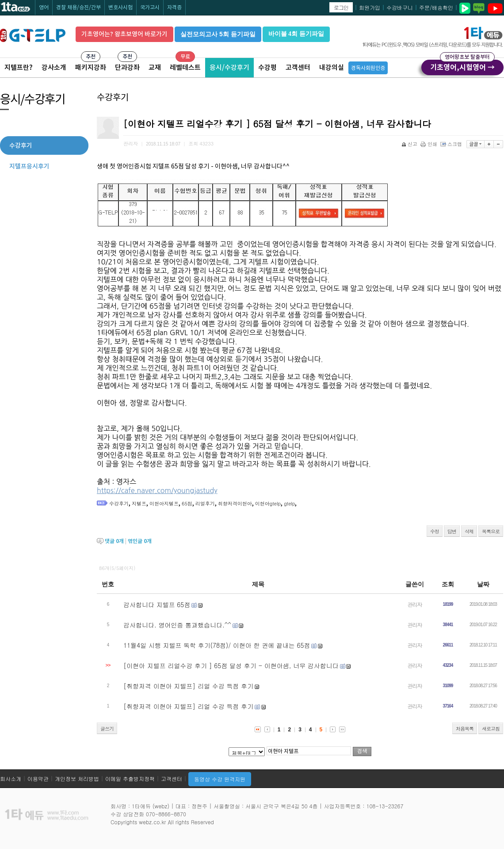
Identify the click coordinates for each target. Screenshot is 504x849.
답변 (452, 531)
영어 (44, 7)
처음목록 (465, 729)
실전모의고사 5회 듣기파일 (218, 34)
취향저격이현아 (235, 503)
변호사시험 (120, 7)
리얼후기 (205, 503)
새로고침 (491, 729)
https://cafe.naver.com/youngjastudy (157, 490)
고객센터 (298, 67)
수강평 (267, 67)
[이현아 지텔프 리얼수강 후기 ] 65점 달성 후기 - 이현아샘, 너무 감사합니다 (231, 665)
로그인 (341, 7)
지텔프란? (19, 67)
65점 (187, 503)
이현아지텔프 (164, 503)
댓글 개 (114, 541)
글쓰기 (107, 729)
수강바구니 (400, 7)
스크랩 (452, 144)
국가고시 (150, 7)
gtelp (289, 503)
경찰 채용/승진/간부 (78, 7)
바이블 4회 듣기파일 (296, 34)
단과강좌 (127, 67)
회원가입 (370, 7)
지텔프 (139, 503)
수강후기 (119, 503)
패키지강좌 (91, 67)
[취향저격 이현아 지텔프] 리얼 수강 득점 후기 (188, 686)
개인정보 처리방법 (77, 778)
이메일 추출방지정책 (130, 778)
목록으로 (491, 531)
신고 (410, 144)
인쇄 (430, 144)
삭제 (469, 531)
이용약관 (38, 778)
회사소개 (11, 778)
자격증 (174, 7)
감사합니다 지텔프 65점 (157, 604)
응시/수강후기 (229, 67)
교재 (155, 67)
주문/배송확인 (436, 7)
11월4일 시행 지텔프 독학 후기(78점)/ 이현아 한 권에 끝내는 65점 (217, 645)
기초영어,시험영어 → (462, 66)
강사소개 (54, 67)
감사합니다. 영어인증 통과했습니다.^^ (177, 625)
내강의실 (332, 67)
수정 (435, 531)
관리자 (415, 604)
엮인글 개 (140, 541)
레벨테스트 (185, 67)
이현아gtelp (268, 503)
